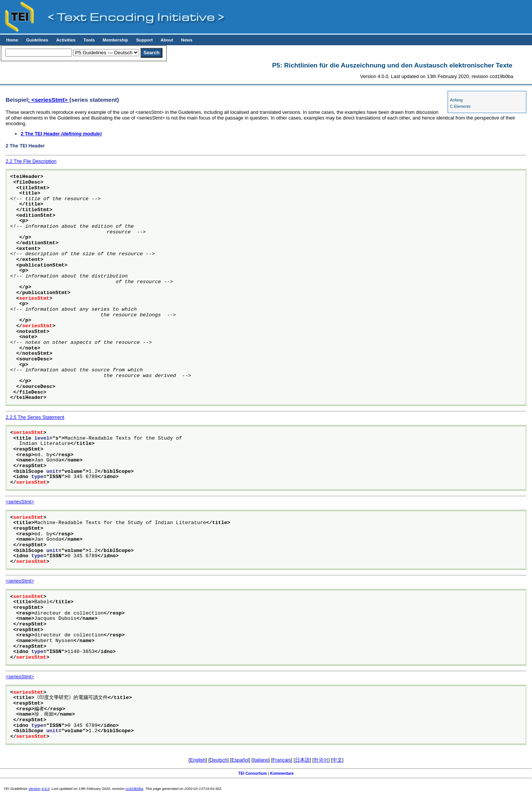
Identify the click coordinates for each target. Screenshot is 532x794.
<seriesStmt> (20, 502)
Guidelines (37, 40)
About (167, 40)
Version (34, 789)
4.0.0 (45, 789)
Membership (115, 40)
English (198, 760)
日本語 (302, 760)
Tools (89, 40)
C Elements (460, 106)
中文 (337, 760)
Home (12, 40)
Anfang (456, 100)
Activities (66, 40)
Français (282, 760)
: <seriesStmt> (49, 100)
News (187, 40)
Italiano (261, 760)
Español (240, 760)
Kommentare (282, 773)
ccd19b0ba (134, 789)
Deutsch (219, 760)
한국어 (321, 760)
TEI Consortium (252, 773)
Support (144, 40)
